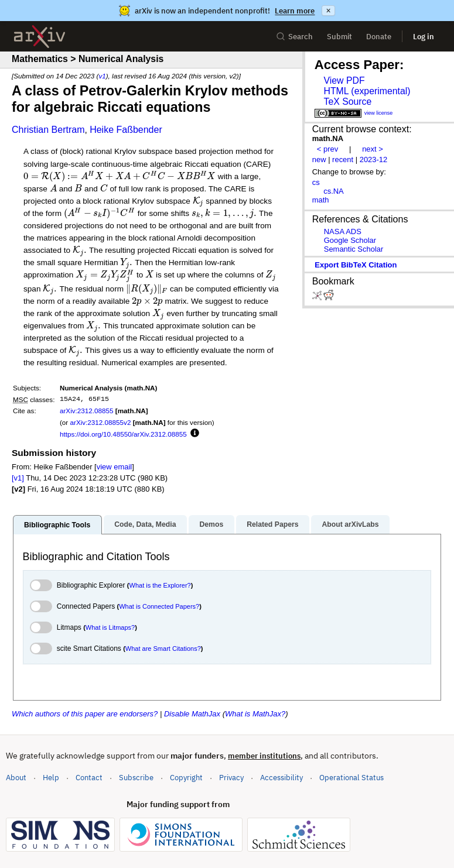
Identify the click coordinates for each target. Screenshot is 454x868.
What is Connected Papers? (159, 606)
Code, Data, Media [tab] (145, 524)
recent (343, 159)
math (321, 200)
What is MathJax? (255, 714)
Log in (424, 37)
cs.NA (334, 191)
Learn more (295, 11)
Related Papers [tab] (272, 524)
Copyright (186, 778)
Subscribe (136, 778)
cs (316, 182)
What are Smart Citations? (163, 649)
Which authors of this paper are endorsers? (85, 714)
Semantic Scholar (354, 249)
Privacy (231, 778)
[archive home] (40, 37)
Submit (339, 37)
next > (373, 149)
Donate (379, 37)
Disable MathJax (192, 714)
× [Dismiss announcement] (328, 11)
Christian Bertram (48, 130)
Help (51, 778)
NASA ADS (343, 231)
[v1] (18, 478)
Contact (89, 778)
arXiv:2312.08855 (87, 411)
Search (294, 37)
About (16, 778)
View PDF (344, 80)
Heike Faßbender (126, 130)
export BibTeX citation (356, 265)
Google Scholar (350, 240)
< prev (327, 149)
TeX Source (347, 102)
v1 (102, 76)
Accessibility (281, 778)
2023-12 (374, 159)
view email (114, 467)
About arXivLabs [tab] (350, 524)
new (319, 159)
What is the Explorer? (160, 585)
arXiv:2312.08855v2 (100, 422)
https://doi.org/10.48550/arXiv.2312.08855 (123, 434)
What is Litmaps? (110, 627)
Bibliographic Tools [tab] (57, 525)
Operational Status (351, 777)
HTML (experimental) (367, 91)
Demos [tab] (211, 524)
